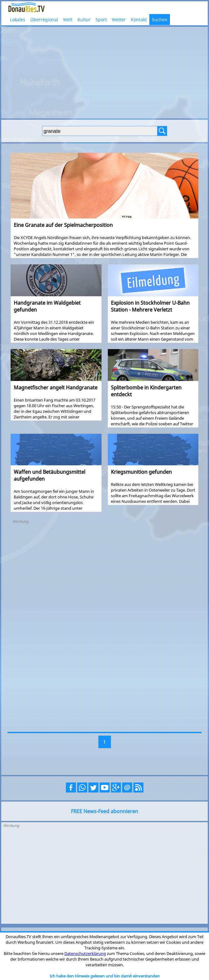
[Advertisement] (104, 72)
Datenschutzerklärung (85, 953)
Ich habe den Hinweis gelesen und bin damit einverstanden (105, 976)
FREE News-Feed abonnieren (104, 811)
